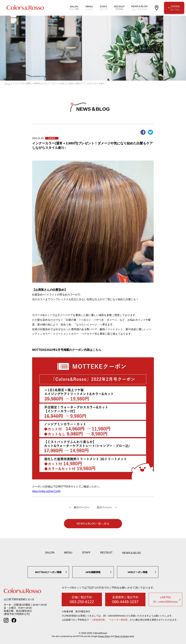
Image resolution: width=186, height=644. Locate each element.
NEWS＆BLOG (132, 553)
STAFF (86, 553)
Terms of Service (121, 636)
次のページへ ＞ (107, 507)
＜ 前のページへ (79, 507)
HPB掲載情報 (93, 572)
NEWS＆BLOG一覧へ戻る (93, 524)
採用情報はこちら (175, 8)
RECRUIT (106, 553)
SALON (50, 553)
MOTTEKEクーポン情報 (48, 572)
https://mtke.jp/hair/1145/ (46, 491)
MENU (68, 553)
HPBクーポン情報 (138, 572)
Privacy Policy (104, 636)
